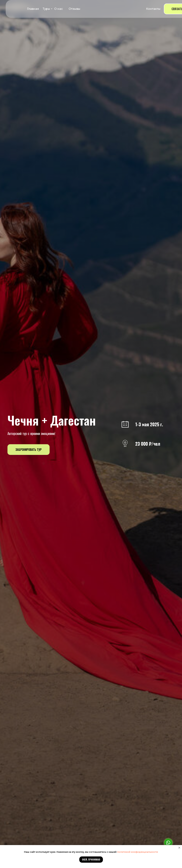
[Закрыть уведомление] (179, 848)
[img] (15, 9)
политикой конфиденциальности (138, 852)
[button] (29, 450)
